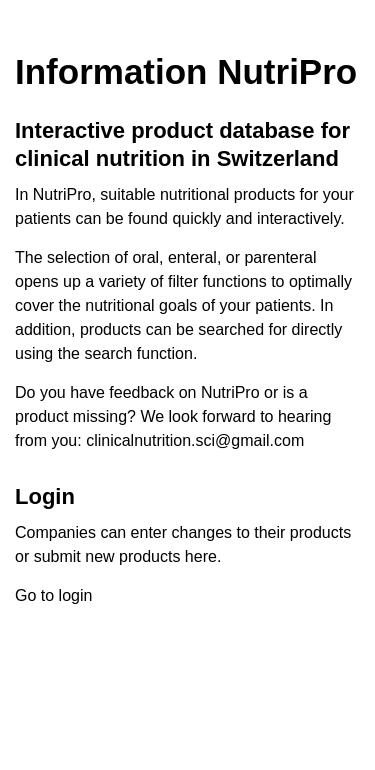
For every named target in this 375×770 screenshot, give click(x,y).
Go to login (53, 595)
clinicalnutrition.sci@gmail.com (195, 440)
